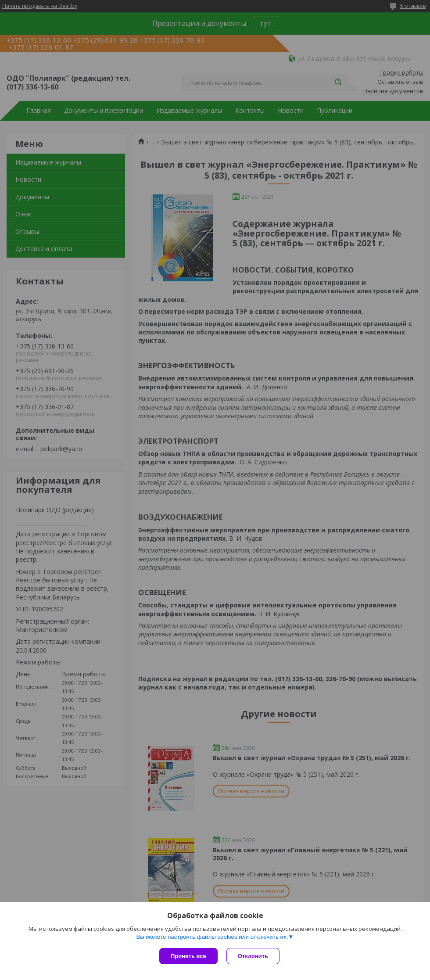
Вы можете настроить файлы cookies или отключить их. (212, 937)
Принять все (188, 956)
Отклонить (253, 956)
